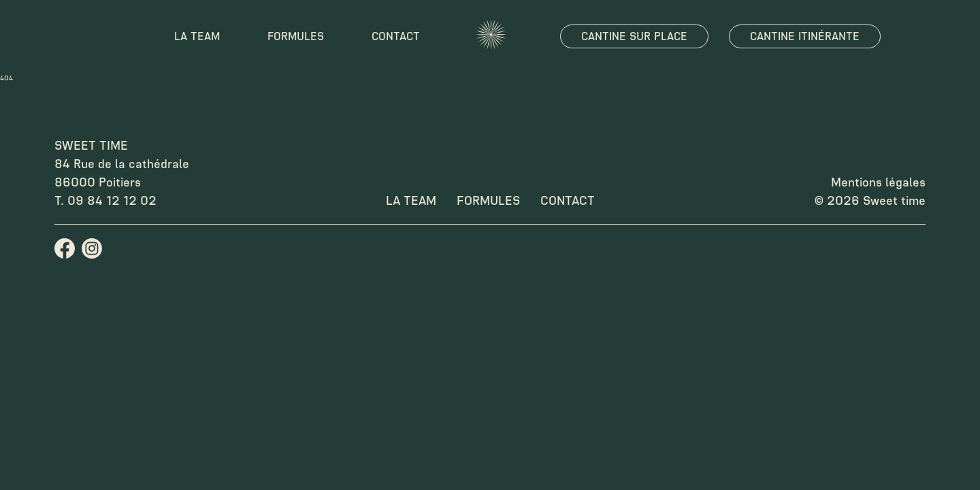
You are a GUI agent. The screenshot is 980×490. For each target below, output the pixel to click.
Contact (396, 36)
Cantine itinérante (805, 36)
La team (197, 36)
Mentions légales (878, 182)
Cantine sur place (634, 36)
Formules (296, 36)
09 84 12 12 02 (112, 201)
